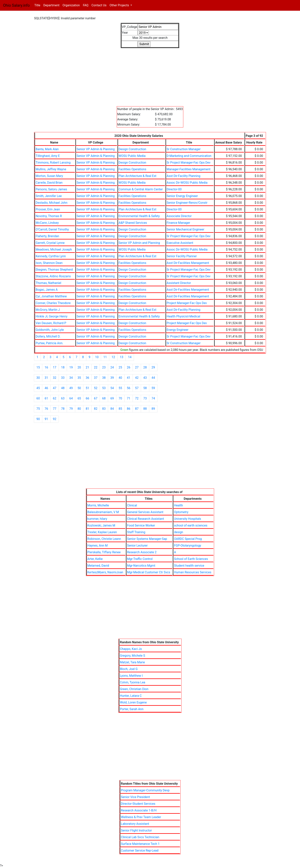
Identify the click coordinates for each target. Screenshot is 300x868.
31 (46, 378)
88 (145, 409)
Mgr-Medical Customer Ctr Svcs (149, 572)
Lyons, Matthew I (131, 676)
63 (63, 398)
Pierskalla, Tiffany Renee (104, 552)
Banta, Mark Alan (47, 149)
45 (38, 388)
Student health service (189, 566)
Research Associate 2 (142, 552)
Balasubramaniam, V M (103, 512)
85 (120, 409)
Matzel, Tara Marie (132, 662)
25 (120, 367)
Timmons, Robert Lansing (53, 163)
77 (55, 409)
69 (112, 398)
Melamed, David (98, 566)
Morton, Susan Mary (49, 176)
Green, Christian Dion (134, 689)
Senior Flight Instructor (136, 830)
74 (153, 398)
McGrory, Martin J (48, 310)
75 (38, 409)
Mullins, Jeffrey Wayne (51, 169)
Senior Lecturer (137, 546)
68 (104, 398)
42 (137, 378)
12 (113, 357)
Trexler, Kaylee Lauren (102, 532)
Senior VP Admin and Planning (139, 243)
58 (145, 388)
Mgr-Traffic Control (140, 559)
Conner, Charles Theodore (53, 303)
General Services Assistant (145, 512)
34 (71, 378)
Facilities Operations (132, 169)
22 (96, 367)
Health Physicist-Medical (183, 316)
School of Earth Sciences (191, 559)
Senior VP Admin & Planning (96, 149)
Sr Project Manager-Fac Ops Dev (189, 163)
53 (104, 388)
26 (129, 367)
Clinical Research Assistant (146, 519)
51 (87, 388)
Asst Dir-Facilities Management (188, 263)
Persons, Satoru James (51, 189)
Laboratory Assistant (135, 824)
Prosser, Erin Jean (48, 209)
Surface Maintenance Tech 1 (140, 844)
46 (46, 388)
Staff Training (136, 532)
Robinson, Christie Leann (104, 539)
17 (55, 367)
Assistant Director (179, 283)
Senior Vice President (135, 797)
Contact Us (99, 5)
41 (129, 378)
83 (104, 409)
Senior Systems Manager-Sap (147, 539)
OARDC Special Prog (188, 539)
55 (120, 388)
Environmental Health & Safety (139, 216)
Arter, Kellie (95, 559)
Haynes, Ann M (98, 546)
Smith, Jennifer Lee (49, 196)
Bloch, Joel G (129, 669)
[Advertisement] (149, 75)
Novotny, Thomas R (49, 216)
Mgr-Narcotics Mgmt (141, 566)
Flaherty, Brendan (47, 236)
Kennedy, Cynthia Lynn (51, 256)
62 (55, 398)
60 (38, 398)
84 (112, 409)
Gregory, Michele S (133, 656)
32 (55, 378)
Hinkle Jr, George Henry (51, 316)
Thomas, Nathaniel (48, 283)
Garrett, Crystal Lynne (50, 243)
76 (46, 409)
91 (46, 419)
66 (87, 398)
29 (153, 367)
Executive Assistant (180, 243)
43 (145, 378)
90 (38, 419)
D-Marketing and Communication (189, 156)
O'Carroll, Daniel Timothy (52, 229)
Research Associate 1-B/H (139, 810)
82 (96, 409)
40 (120, 378)
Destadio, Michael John (51, 203)
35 (79, 378)
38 (104, 378)
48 (63, 388)
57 (137, 388)
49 (71, 388)
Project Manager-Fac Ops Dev (187, 303)
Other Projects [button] (120, 5)
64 (71, 398)
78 (63, 409)
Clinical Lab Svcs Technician (140, 837)
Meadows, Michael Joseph (54, 249)
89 (153, 409)
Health (178, 505)
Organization (71, 5)
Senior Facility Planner (182, 256)
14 (130, 357)
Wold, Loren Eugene (133, 702)
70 (120, 398)
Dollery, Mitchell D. (48, 336)
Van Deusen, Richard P (51, 323)
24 (112, 367)
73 (145, 398)
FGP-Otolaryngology (187, 546)
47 (55, 388)
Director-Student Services (138, 804)
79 (71, 409)
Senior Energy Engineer (182, 196)
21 (87, 367)
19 (71, 367)
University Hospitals (187, 519)
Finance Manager (178, 223)
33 (63, 378)
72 (137, 398)
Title (38, 5)
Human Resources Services (193, 572)
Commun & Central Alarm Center (141, 189)
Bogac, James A (47, 290)
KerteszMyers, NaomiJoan (105, 572)
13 (121, 357)
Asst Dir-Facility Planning (184, 176)
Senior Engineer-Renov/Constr (187, 203)
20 (79, 367)
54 (112, 388)
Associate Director (179, 216)
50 (79, 388)
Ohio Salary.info (16, 5)
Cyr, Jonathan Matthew (51, 296)
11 (105, 357)
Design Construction (132, 149)
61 (46, 398)
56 (129, 388)
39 (112, 378)
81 (87, 409)
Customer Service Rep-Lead (140, 851)
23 (104, 367)
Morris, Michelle (98, 505)
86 (129, 409)
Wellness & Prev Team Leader (141, 817)
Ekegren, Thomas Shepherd (54, 270)
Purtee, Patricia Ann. (49, 343)
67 (96, 398)
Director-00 (174, 189)
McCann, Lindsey (47, 223)
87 (137, 409)
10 (97, 357)
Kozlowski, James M (101, 525)
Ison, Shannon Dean (49, 263)
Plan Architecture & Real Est (138, 176)
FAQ (86, 5)
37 (96, 378)
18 (63, 367)
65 (79, 398)
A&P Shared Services (133, 223)
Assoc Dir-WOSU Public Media (187, 183)
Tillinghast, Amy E (48, 156)
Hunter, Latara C (131, 696)
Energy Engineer (178, 330)
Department (51, 5)
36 (87, 378)
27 (137, 367)
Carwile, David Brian (49, 183)
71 (129, 398)
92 (55, 419)
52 (96, 388)
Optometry (181, 512)
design (178, 532)
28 (145, 367)
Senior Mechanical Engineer (185, 229)
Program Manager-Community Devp (145, 790)
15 (38, 367)
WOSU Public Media (132, 156)
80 (79, 409)
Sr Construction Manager (184, 149)
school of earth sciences (191, 525)
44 (153, 378)
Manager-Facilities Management (189, 169)
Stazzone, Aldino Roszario (53, 276)
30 (38, 378)
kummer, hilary (97, 519)
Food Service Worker (141, 525)
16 (46, 367)
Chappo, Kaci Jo (131, 649)
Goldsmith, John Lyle (50, 330)
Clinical (132, 505)
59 (153, 388)
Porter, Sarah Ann (132, 709)
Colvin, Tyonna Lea (133, 682)
